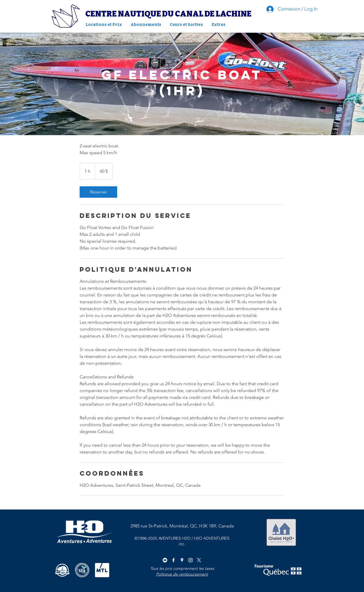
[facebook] (173, 560)
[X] (199, 560)
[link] (98, 192)
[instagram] (191, 560)
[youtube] (165, 560)
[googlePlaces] (182, 560)
